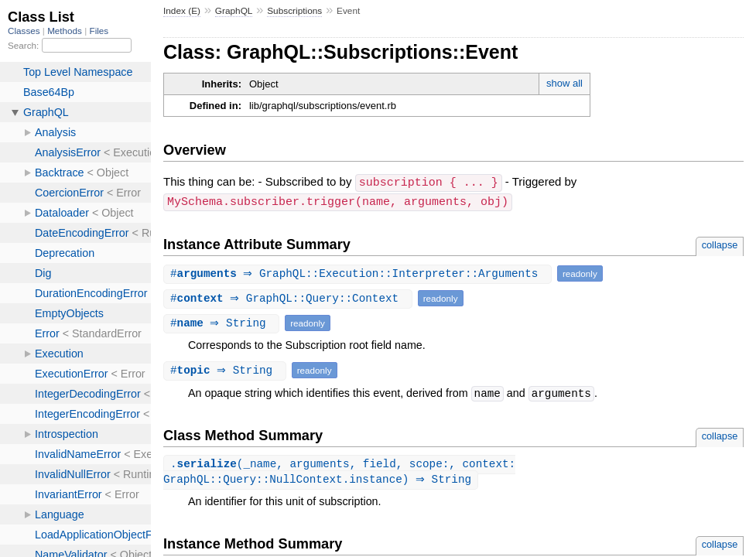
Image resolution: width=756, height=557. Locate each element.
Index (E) (182, 11)
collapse (720, 243)
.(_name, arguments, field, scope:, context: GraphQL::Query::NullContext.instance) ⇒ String (339, 471)
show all (564, 83)
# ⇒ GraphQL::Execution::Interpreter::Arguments (359, 272)
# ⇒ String (223, 321)
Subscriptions (294, 11)
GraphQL (234, 11)
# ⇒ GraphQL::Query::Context (290, 297)
